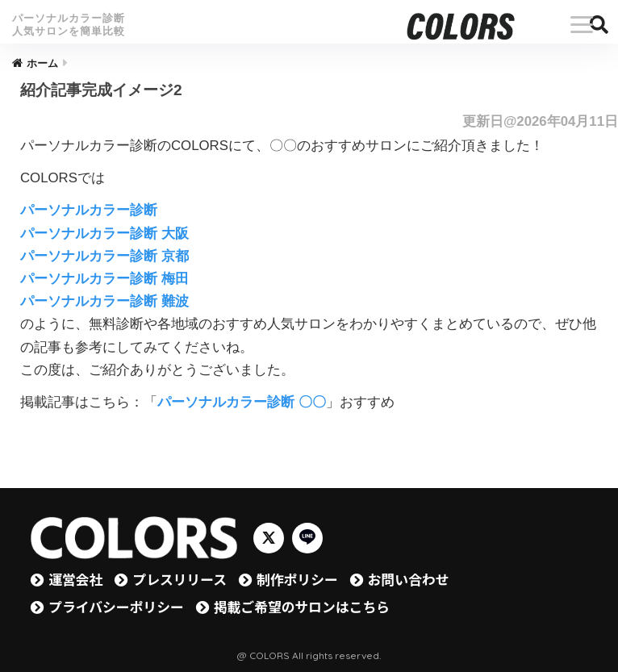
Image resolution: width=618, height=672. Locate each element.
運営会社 (75, 579)
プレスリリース (180, 579)
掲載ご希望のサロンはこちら (302, 607)
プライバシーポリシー (116, 607)
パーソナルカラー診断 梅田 (104, 279)
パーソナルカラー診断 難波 (104, 301)
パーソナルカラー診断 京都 (104, 256)
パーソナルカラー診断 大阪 (104, 234)
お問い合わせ (409, 579)
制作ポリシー (297, 579)
